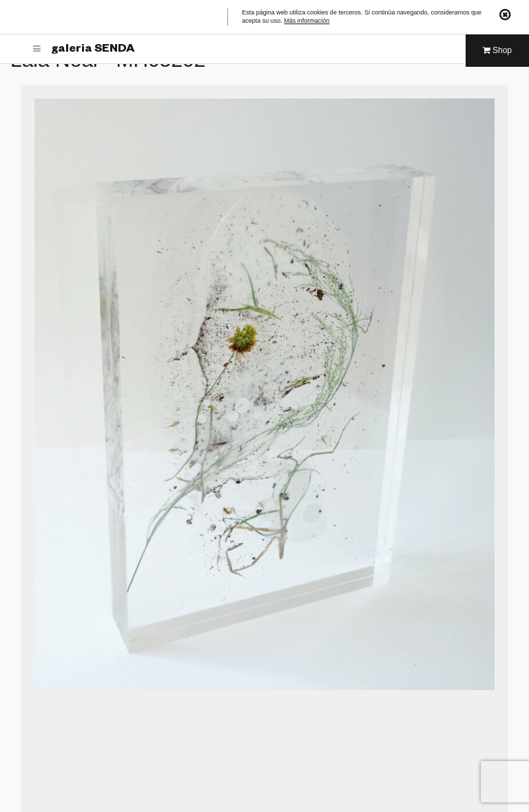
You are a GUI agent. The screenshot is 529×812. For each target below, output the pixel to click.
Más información (307, 21)
